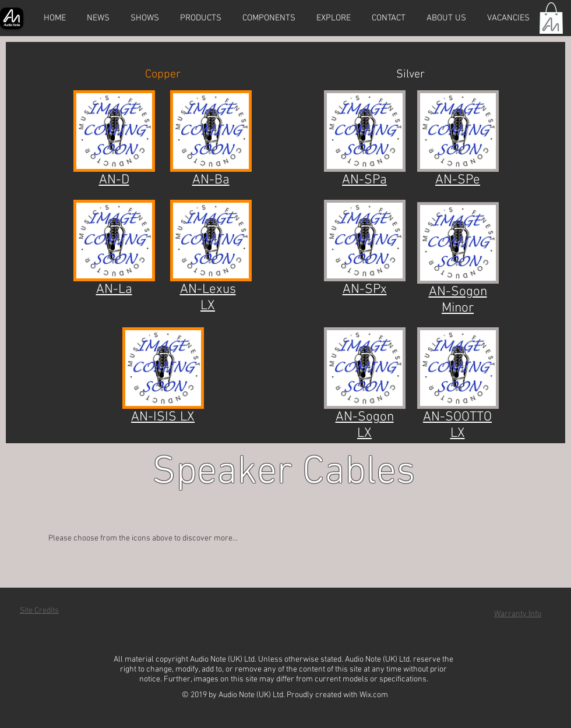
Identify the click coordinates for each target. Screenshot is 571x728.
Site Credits (39, 611)
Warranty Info (518, 614)
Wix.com (374, 695)
